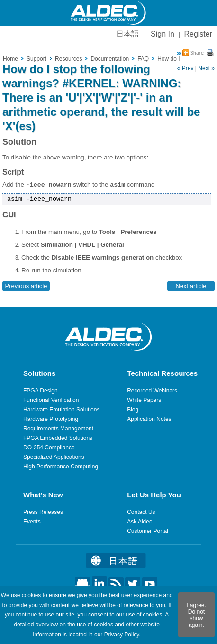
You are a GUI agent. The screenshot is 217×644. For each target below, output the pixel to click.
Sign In (163, 34)
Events (32, 522)
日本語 (127, 34)
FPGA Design (41, 391)
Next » (206, 68)
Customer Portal (148, 531)
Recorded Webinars (152, 391)
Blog (133, 410)
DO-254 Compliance (49, 448)
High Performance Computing (61, 467)
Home (10, 59)
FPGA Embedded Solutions (58, 438)
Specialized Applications (54, 457)
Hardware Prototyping (51, 419)
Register (198, 34)
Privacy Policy (122, 635)
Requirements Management (58, 429)
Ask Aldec (140, 522)
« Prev (185, 68)
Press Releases (43, 512)
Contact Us (141, 512)
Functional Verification (51, 400)
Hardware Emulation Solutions (61, 410)
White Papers (144, 400)
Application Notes (149, 419)
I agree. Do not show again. (196, 615)
